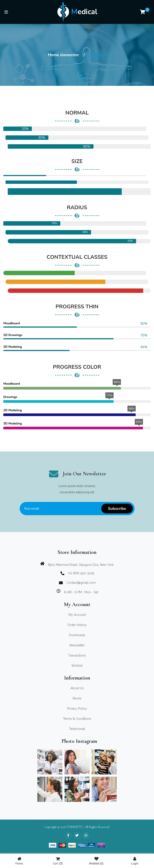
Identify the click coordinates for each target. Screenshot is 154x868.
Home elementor (63, 55)
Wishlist (96, 861)
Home (19, 861)
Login (135, 861)
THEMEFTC (75, 827)
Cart (58, 861)
